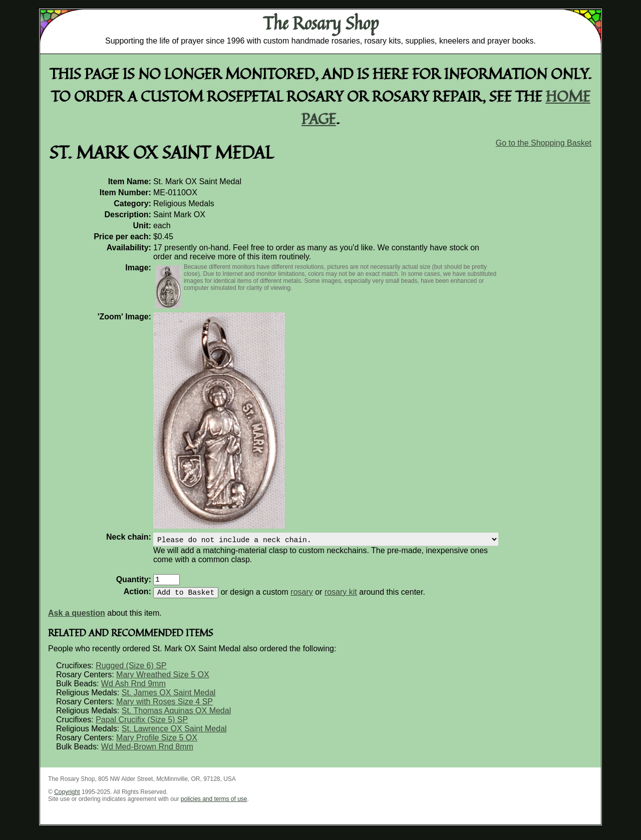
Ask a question (77, 619)
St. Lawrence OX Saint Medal (174, 735)
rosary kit (341, 598)
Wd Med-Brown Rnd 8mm (147, 753)
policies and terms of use (214, 805)
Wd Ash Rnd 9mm (133, 690)
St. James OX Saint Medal (169, 699)
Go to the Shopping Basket (544, 143)
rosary (301, 598)
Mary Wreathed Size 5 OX (163, 681)
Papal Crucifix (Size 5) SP (142, 726)
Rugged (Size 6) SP (131, 672)
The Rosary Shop (321, 23)
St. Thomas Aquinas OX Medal (176, 717)
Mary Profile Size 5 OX (157, 744)
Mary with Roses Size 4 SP (165, 708)
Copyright (67, 798)
